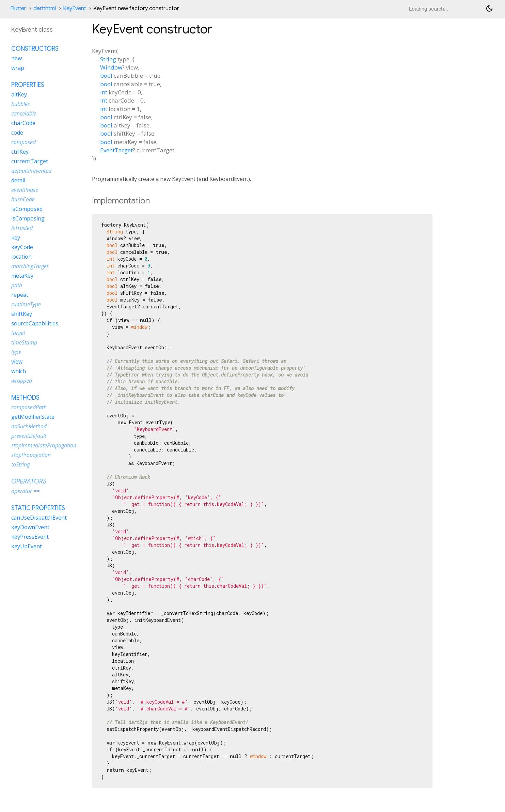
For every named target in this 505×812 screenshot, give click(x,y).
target (18, 333)
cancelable (24, 113)
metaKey (22, 276)
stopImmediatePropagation (44, 445)
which (19, 371)
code (17, 133)
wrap (18, 68)
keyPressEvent (30, 537)
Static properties (38, 508)
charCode (23, 123)
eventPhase (25, 190)
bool (106, 75)
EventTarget (116, 150)
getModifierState (33, 417)
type (16, 352)
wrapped (22, 381)
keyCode (22, 247)
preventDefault (29, 436)
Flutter (18, 9)
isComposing (28, 218)
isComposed (27, 209)
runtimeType (26, 304)
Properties (28, 85)
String (108, 59)
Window (111, 67)
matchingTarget (30, 266)
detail (18, 180)
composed (23, 142)
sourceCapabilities (35, 323)
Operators (29, 481)
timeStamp (24, 342)
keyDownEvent (30, 527)
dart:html (45, 9)
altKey (19, 94)
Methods (25, 398)
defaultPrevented (31, 171)
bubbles (21, 104)
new (17, 58)
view (17, 362)
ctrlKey (20, 152)
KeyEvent (75, 9)
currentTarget (30, 161)
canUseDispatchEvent (39, 518)
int (104, 92)
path (17, 285)
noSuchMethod (29, 426)
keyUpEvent (27, 546)
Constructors (35, 49)
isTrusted (22, 228)
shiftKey (22, 314)
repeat (20, 295)
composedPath (29, 407)
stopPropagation (31, 455)
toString (20, 464)
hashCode (23, 199)
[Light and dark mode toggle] (489, 9)
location (21, 257)
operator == (25, 491)
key (16, 238)
